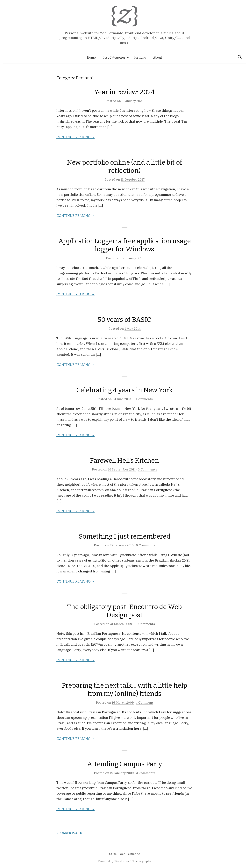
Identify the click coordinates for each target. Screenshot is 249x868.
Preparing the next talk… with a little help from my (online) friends (124, 689)
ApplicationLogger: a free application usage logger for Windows (124, 245)
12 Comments (145, 624)
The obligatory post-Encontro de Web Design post (124, 611)
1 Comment (145, 702)
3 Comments (147, 469)
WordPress (122, 861)
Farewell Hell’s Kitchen (124, 460)
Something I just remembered (125, 536)
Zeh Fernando (130, 854)
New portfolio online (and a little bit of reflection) (124, 166)
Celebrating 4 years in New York (124, 390)
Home (91, 57)
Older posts (69, 833)
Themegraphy (142, 861)
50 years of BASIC (124, 320)
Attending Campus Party (125, 764)
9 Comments (143, 399)
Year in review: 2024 (124, 92)
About (158, 57)
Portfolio (140, 57)
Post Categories (114, 57)
